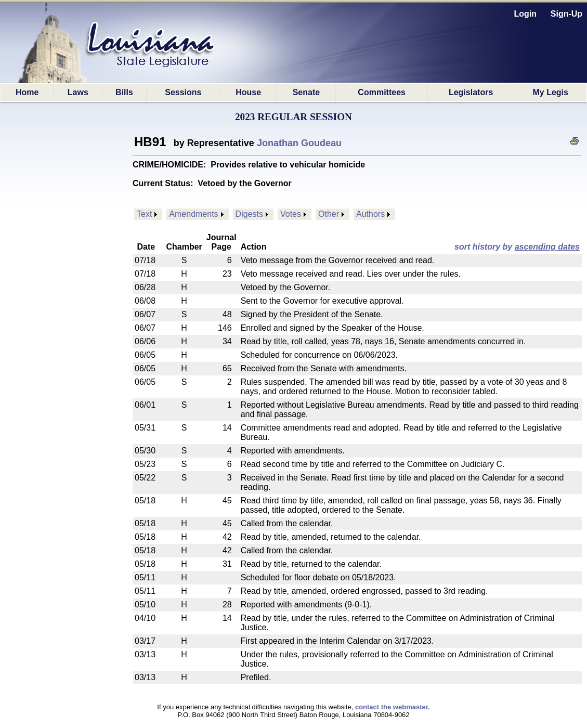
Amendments (193, 214)
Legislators (471, 92)
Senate (306, 92)
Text (144, 214)
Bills (124, 92)
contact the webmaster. (393, 707)
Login (526, 14)
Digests (249, 214)
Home (27, 92)
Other (329, 214)
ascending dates (547, 247)
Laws (78, 92)
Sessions (183, 92)
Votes (291, 214)
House (248, 92)
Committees (382, 92)
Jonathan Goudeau (299, 143)
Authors (370, 214)
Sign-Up (566, 14)
